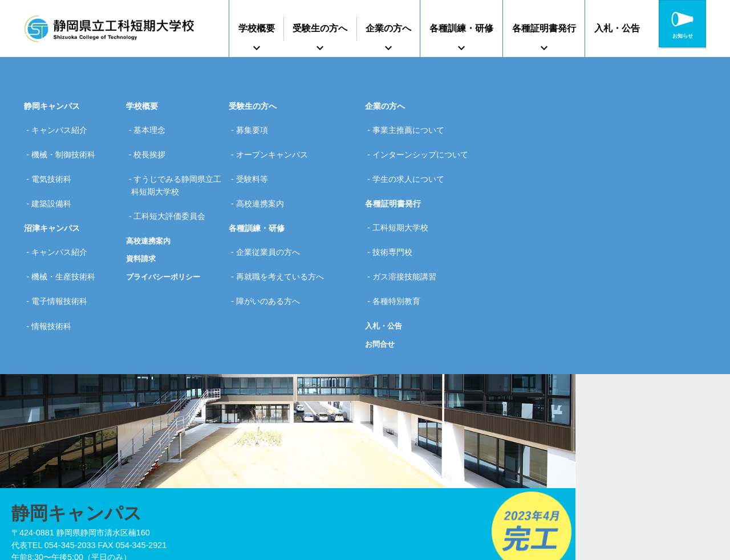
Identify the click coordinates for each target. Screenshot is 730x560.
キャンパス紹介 (63, 127)
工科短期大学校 (404, 205)
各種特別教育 (400, 259)
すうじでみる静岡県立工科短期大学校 (177, 169)
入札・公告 (617, 28)
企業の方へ (388, 28)
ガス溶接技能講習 (408, 241)
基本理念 (153, 127)
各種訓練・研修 (461, 28)
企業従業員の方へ (271, 222)
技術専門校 (396, 222)
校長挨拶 (153, 145)
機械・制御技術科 (67, 145)
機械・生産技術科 (67, 241)
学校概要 (257, 28)
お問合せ (381, 298)
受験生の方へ (320, 28)
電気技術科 (55, 163)
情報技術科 (55, 277)
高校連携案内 (150, 214)
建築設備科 (55, 181)
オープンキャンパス (275, 145)
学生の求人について (412, 163)
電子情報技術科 (63, 259)
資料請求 (142, 232)
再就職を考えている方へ (283, 241)
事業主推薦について (412, 127)
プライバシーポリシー (166, 250)
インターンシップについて (424, 145)
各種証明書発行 (544, 28)
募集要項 (255, 127)
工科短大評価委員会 (173, 193)
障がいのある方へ (271, 259)
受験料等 (255, 163)
